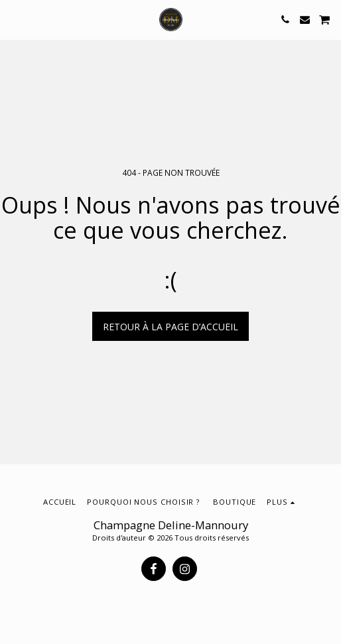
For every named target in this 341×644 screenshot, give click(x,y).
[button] (15, 19)
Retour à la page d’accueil (170, 327)
